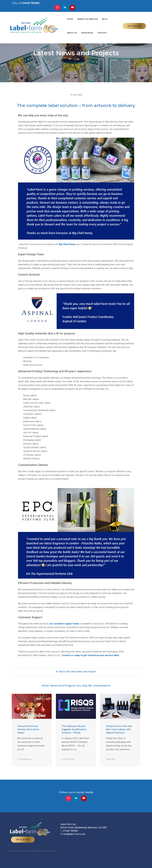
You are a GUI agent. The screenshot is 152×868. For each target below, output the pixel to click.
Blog (83, 15)
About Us (95, 15)
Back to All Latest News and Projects (76, 675)
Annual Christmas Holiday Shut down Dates (28, 732)
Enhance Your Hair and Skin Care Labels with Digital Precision (119, 732)
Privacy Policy (51, 849)
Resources (110, 15)
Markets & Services (65, 15)
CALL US (23, 4)
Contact (50, 29)
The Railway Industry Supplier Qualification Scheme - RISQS (74, 732)
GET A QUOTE (134, 22)
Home (48, 15)
